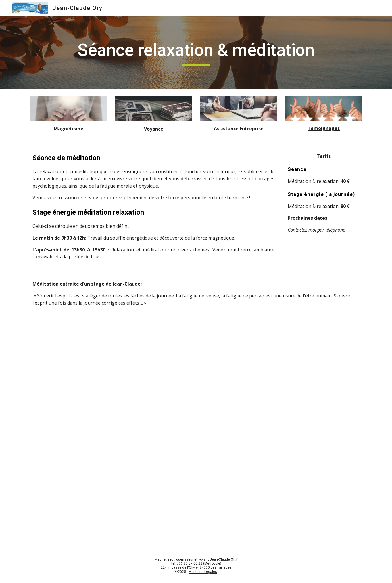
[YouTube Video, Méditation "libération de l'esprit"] (196, 423)
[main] (196, 53)
